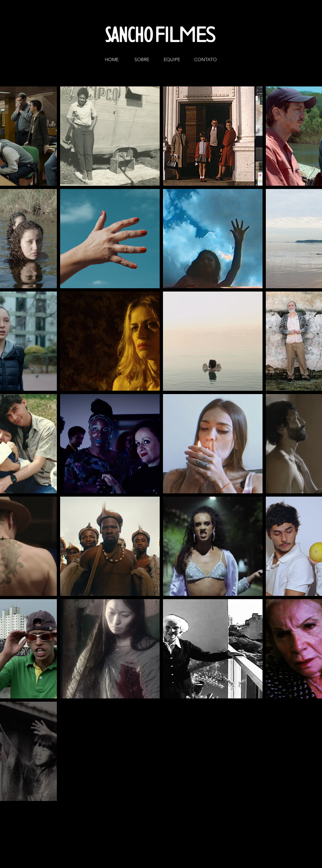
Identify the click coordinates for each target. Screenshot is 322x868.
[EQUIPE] (173, 60)
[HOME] (113, 60)
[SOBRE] (143, 60)
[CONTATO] (206, 60)
